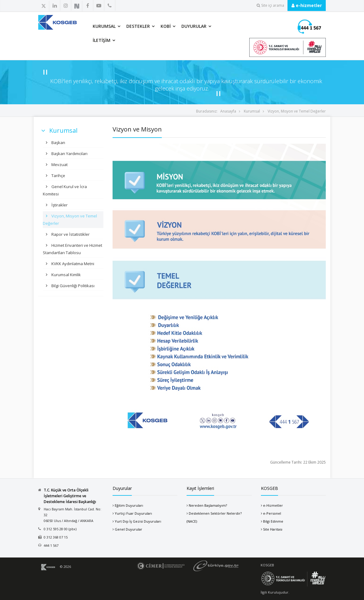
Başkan (58, 143)
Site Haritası (273, 529)
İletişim (102, 40)
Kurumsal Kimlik (66, 275)
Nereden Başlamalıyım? (208, 505)
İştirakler (59, 205)
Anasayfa (228, 111)
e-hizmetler (307, 5)
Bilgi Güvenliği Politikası (72, 286)
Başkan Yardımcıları (69, 154)
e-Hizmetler (273, 505)
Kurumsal (104, 26)
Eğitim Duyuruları (129, 505)
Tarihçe (58, 176)
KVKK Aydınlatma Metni (72, 264)
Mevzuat (59, 165)
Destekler (138, 26)
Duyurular (194, 26)
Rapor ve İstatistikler (70, 234)
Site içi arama (270, 5)
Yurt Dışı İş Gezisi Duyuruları (138, 521)
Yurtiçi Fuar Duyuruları (133, 513)
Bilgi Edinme (273, 521)
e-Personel (272, 513)
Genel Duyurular (128, 529)
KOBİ (166, 26)
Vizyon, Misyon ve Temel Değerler (297, 111)
